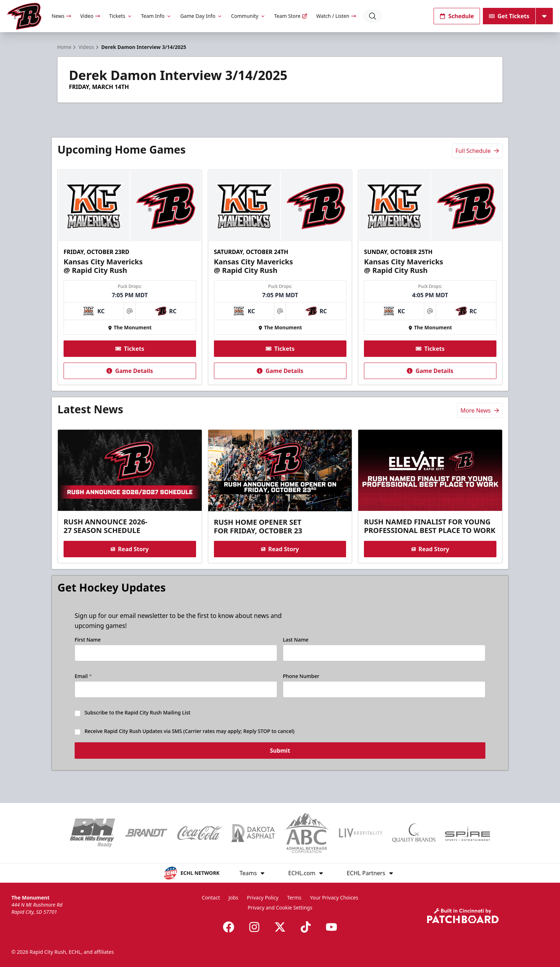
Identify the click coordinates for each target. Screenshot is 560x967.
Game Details (130, 371)
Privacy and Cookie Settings (280, 908)
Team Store (291, 16)
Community (248, 16)
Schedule (457, 16)
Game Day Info (201, 16)
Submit (280, 754)
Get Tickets (509, 16)
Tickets (121, 16)
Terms (294, 898)
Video (90, 16)
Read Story (130, 549)
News (61, 16)
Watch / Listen (336, 16)
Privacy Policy (262, 898)
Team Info (156, 16)
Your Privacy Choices (334, 898)
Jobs (234, 898)
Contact (211, 898)
